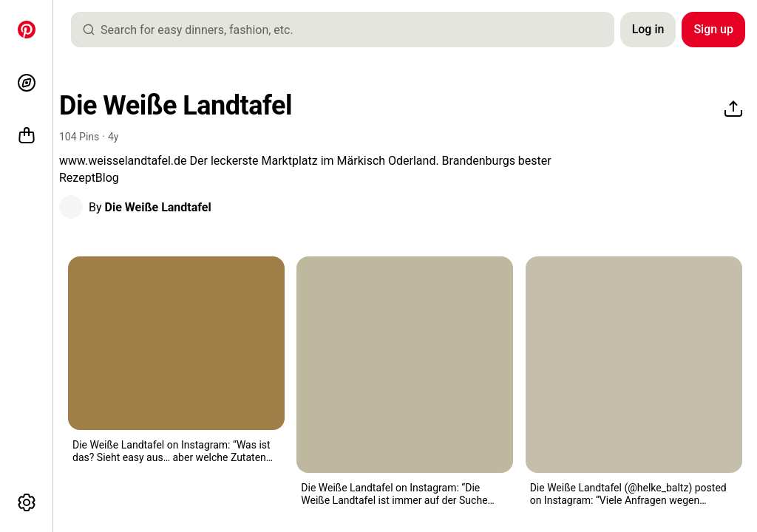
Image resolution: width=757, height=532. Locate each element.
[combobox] (349, 30)
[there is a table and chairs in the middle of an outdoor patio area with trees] (634, 365)
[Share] (733, 109)
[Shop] (27, 136)
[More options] (27, 502)
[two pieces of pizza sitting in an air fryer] (176, 343)
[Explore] (27, 83)
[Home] (27, 30)
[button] (71, 207)
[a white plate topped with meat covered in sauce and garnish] (405, 365)
